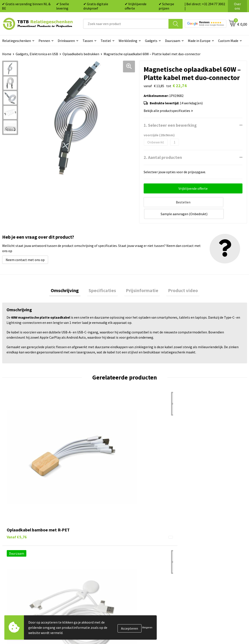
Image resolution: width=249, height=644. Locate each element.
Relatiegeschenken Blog (209, 536)
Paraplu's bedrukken (145, 563)
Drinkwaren (66, 41)
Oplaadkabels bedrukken (81, 54)
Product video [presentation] (178, 278)
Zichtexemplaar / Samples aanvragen (97, 563)
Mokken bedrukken (144, 549)
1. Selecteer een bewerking (170, 125)
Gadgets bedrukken (144, 543)
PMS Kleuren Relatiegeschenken (93, 549)
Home (7, 54)
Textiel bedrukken (143, 556)
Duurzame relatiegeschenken (152, 536)
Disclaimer (198, 556)
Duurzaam (173, 41)
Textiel (106, 41)
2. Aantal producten (163, 157)
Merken (135, 569)
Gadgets (151, 41)
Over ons (237, 6)
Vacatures (198, 530)
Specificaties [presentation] (104, 278)
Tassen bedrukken (143, 530)
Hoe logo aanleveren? (85, 556)
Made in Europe (199, 41)
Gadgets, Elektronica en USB (37, 54)
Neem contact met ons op (25, 246)
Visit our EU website (205, 569)
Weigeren (147, 627)
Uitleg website (80, 536)
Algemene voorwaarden (208, 563)
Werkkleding (128, 41)
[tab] (70, 278)
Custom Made (228, 41)
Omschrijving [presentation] (70, 278)
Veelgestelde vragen (84, 523)
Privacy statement (204, 549)
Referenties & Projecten (208, 543)
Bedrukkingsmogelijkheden (90, 543)
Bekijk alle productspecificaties (168, 111)
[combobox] (126, 24)
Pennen (44, 41)
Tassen (88, 41)
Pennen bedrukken (144, 523)
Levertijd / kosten (82, 530)
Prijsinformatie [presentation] (140, 278)
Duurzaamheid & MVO (85, 569)
